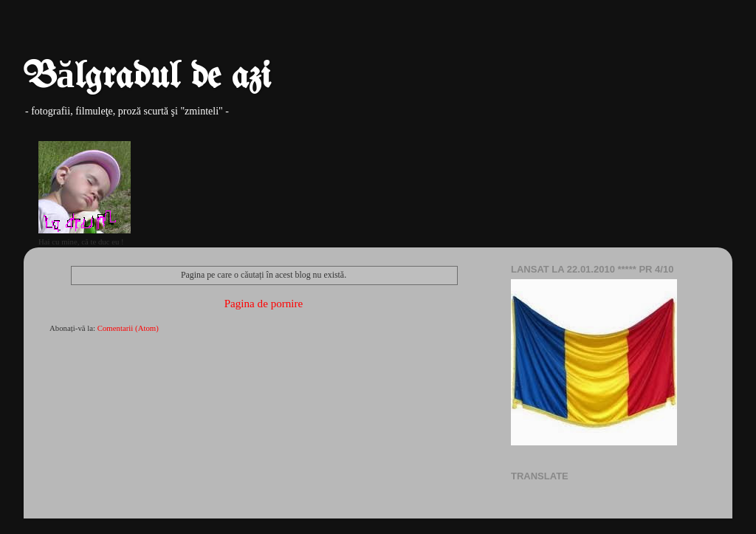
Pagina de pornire (264, 304)
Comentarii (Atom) (128, 328)
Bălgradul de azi (147, 78)
